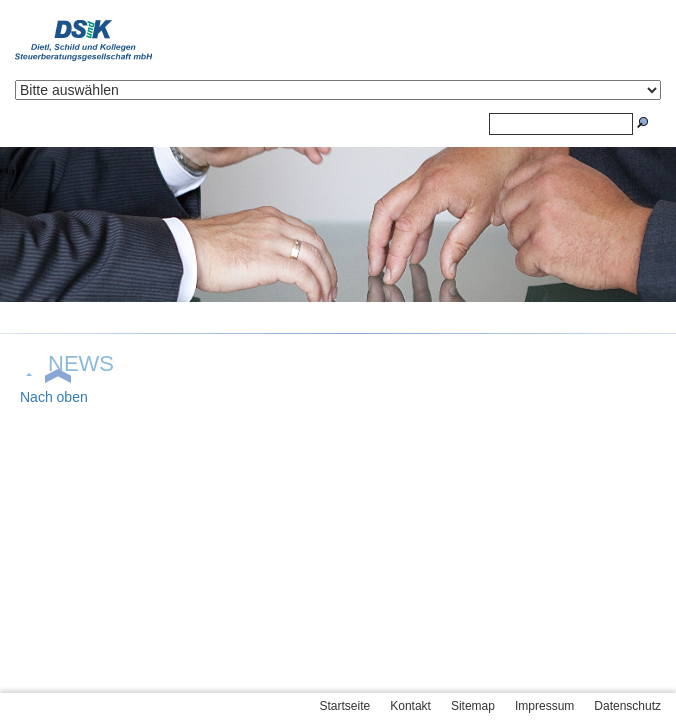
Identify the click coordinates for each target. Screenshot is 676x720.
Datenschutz (627, 706)
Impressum (544, 706)
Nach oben (54, 397)
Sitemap (473, 706)
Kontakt (410, 706)
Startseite (345, 706)
